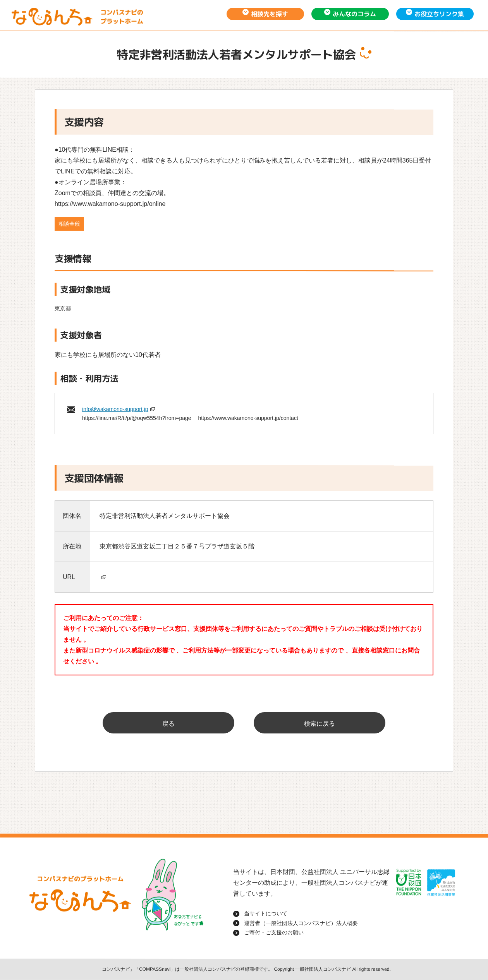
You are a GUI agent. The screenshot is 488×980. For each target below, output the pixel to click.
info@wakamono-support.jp (115, 409)
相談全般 (69, 224)
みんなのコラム (354, 14)
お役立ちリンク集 (439, 14)
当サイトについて (266, 913)
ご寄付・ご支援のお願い (274, 932)
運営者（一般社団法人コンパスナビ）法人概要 (301, 923)
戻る (168, 724)
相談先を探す (270, 14)
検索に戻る (320, 724)
